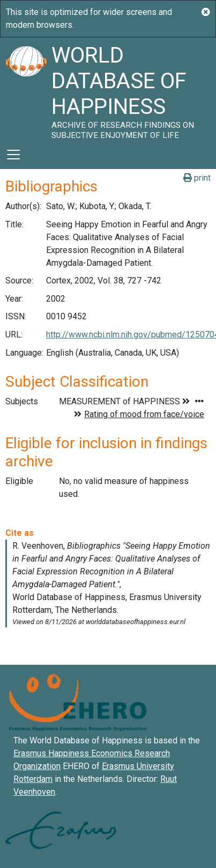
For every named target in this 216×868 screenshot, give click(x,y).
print (197, 178)
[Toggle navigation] (13, 155)
